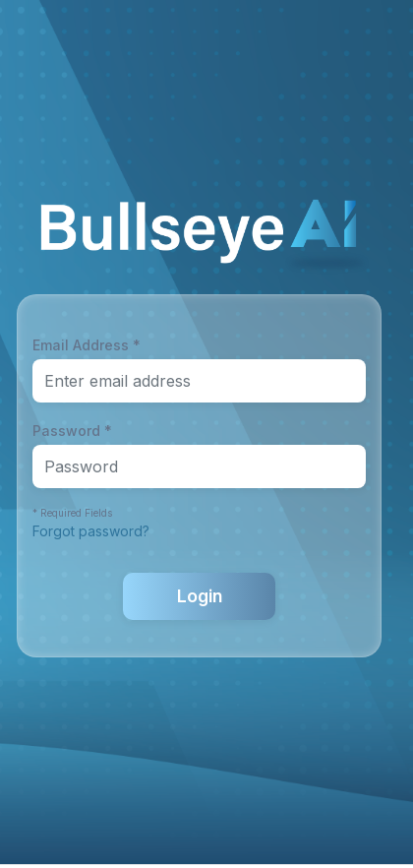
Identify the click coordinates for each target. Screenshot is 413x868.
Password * (72, 431)
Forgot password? (91, 531)
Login (200, 596)
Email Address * (87, 345)
